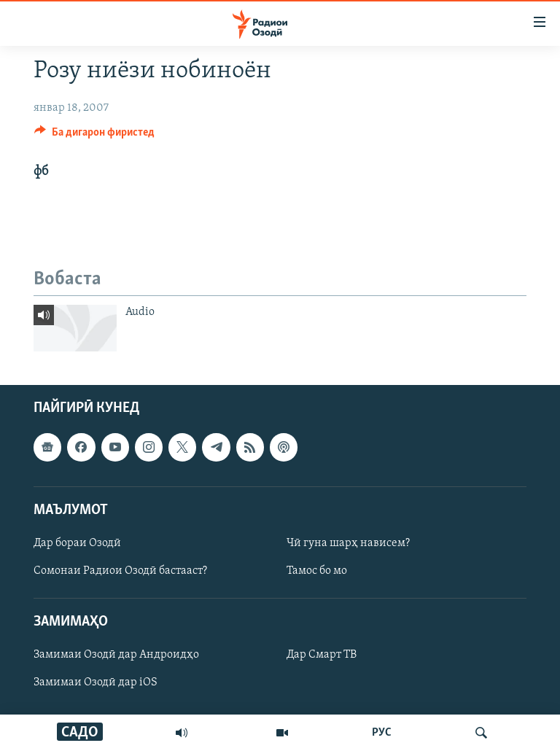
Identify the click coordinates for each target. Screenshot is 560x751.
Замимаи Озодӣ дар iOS (96, 683)
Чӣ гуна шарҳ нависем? (348, 543)
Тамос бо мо (317, 571)
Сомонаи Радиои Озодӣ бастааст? (120, 571)
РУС (382, 733)
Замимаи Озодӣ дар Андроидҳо (116, 655)
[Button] (94, 136)
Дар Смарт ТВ (322, 655)
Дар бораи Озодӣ (77, 543)
